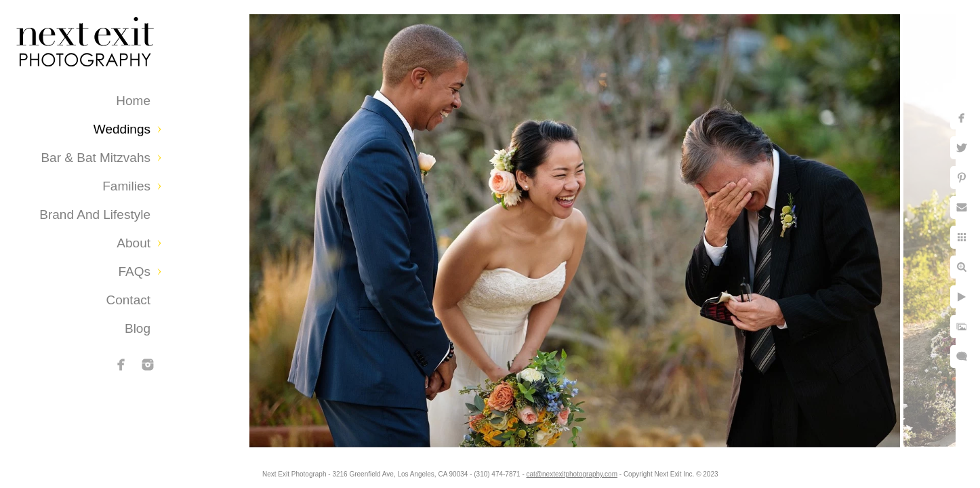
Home (133, 101)
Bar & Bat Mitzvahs (96, 158)
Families (126, 186)
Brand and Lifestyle (95, 215)
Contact (128, 300)
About (134, 243)
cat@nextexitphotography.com (572, 474)
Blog (138, 328)
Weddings (122, 129)
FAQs (134, 271)
